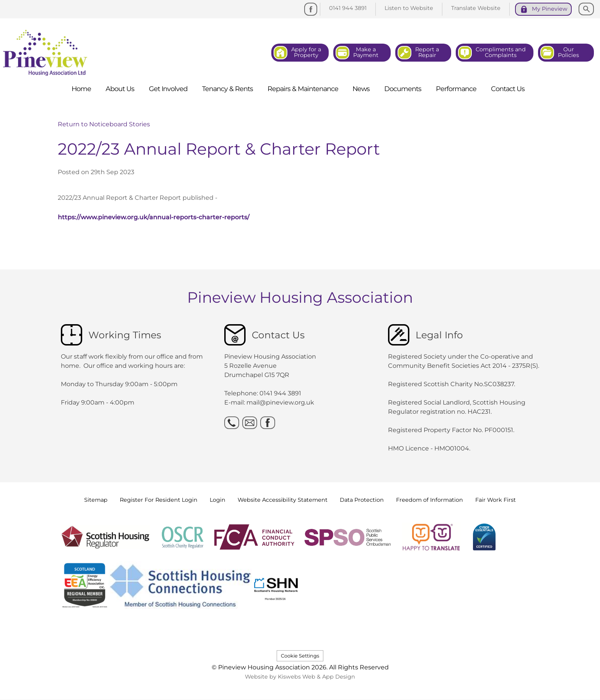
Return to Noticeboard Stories (104, 124)
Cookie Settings (300, 656)
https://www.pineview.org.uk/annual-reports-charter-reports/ (154, 217)
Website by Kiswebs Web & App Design (300, 677)
